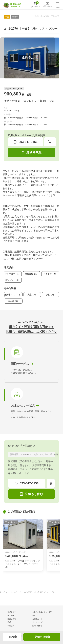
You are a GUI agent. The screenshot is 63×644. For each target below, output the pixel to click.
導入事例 (11, 615)
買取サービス (20, 364)
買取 (34, 615)
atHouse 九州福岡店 (22, 446)
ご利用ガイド (37, 619)
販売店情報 (12, 619)
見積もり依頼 (43, 637)
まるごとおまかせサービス (42, 612)
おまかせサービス (23, 405)
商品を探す (12, 612)
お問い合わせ (37, 626)
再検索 (13, 637)
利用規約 (11, 626)
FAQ (9, 622)
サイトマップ (37, 622)
